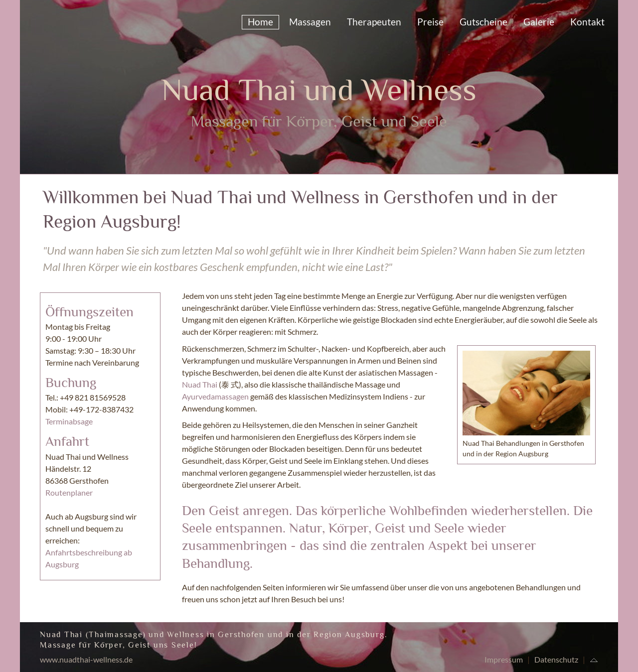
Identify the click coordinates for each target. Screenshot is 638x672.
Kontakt (587, 22)
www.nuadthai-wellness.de (86, 659)
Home (260, 22)
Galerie (539, 22)
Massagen (310, 22)
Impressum (504, 659)
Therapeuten (374, 22)
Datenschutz (556, 659)
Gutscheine (483, 22)
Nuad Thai (200, 384)
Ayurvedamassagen (215, 396)
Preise (430, 22)
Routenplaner (69, 492)
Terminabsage (69, 421)
